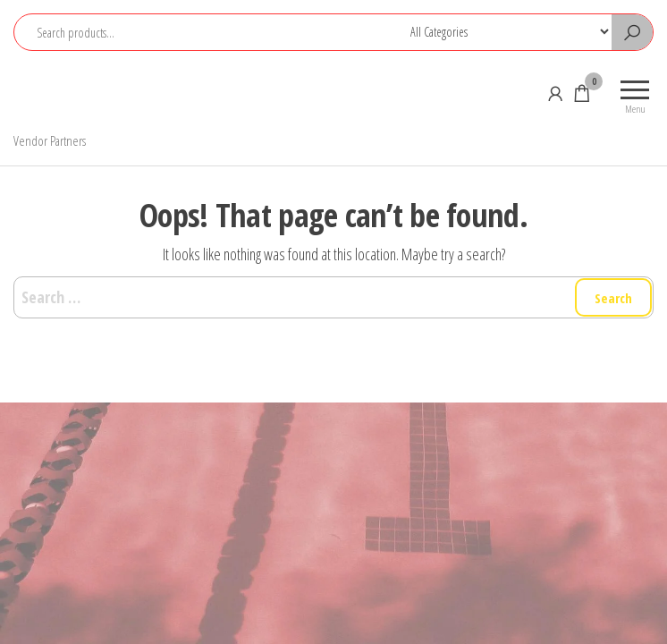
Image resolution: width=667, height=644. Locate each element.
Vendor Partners (50, 140)
